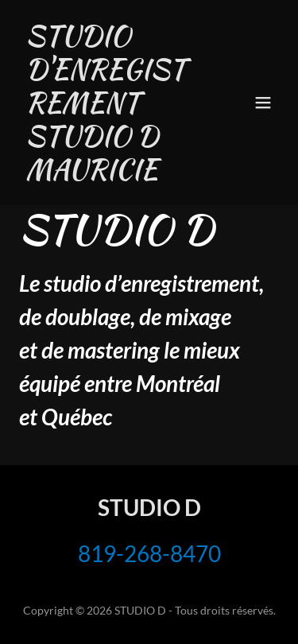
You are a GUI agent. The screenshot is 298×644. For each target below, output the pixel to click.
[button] (263, 103)
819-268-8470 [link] (149, 553)
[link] (110, 174)
